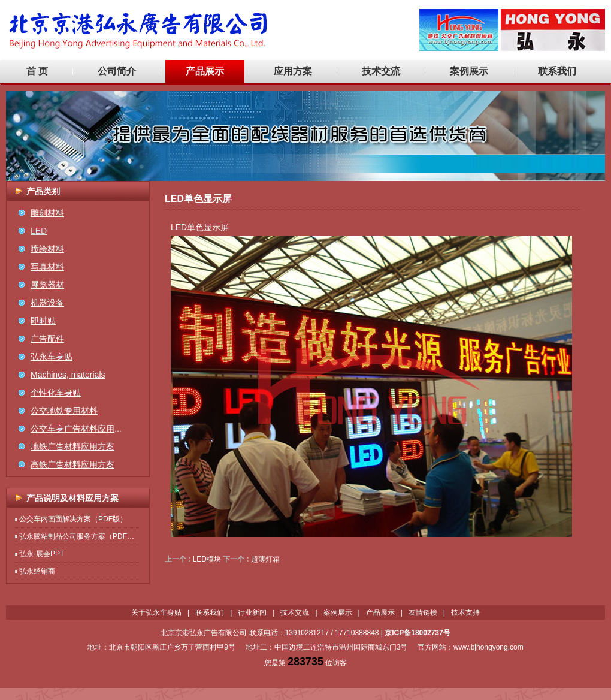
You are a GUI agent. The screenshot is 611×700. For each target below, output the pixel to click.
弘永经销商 (37, 571)
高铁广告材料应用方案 (72, 464)
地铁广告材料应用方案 (72, 446)
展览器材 (47, 285)
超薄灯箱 (265, 559)
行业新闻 (252, 612)
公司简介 (117, 71)
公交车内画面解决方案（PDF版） (73, 519)
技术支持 (465, 612)
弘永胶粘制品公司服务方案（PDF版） (80, 536)
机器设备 (47, 303)
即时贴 (43, 321)
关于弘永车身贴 (156, 612)
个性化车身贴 (56, 393)
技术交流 (381, 71)
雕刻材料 (47, 213)
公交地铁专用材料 (64, 411)
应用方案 (293, 71)
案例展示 (469, 71)
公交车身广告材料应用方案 (81, 429)
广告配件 (47, 339)
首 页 (37, 71)
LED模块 (207, 559)
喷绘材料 (47, 249)
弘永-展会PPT (42, 554)
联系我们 (557, 71)
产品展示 (205, 71)
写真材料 (47, 267)
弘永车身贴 (52, 357)
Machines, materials (68, 375)
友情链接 (423, 612)
